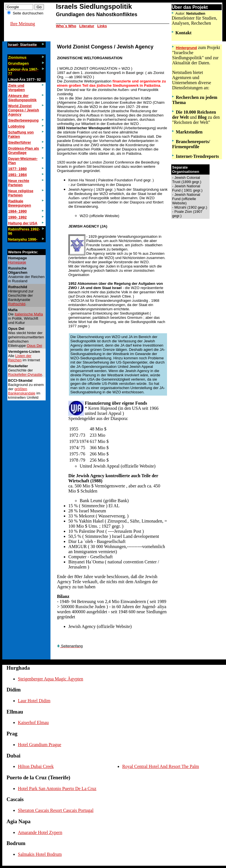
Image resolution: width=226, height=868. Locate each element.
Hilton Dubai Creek (36, 766)
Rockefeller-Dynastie (25, 374)
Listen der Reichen (20, 358)
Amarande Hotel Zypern (40, 832)
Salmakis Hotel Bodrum (40, 854)
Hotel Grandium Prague (40, 745)
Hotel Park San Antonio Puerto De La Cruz (57, 789)
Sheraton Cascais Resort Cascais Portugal (56, 810)
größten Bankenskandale (22, 391)
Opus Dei (34, 346)
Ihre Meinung (23, 24)
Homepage (17, 262)
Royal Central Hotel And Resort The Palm (161, 766)
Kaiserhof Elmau (33, 722)
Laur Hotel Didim (34, 701)
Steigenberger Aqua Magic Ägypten (50, 679)
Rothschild (17, 304)
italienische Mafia (29, 314)
